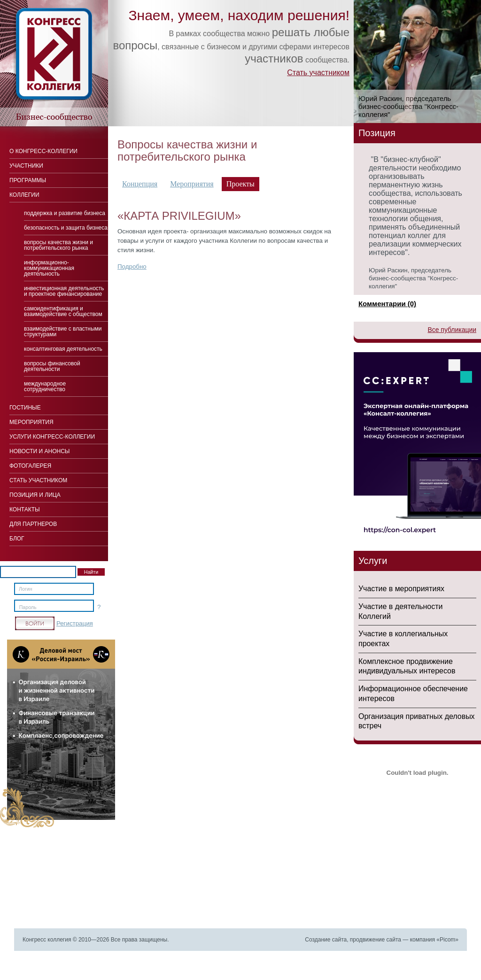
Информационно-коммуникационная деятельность (49, 268)
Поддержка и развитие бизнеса (65, 213)
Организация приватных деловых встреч (417, 721)
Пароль (28, 607)
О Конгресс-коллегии (43, 151)
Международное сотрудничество (45, 386)
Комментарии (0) (387, 304)
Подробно (132, 266)
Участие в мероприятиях (401, 589)
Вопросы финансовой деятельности (52, 366)
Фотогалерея (30, 466)
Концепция (140, 184)
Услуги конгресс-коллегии (52, 437)
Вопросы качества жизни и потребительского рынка (58, 245)
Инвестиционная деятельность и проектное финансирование (64, 291)
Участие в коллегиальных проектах (403, 639)
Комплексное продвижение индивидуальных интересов (407, 666)
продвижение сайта (376, 940)
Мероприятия (192, 184)
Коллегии (24, 195)
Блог (17, 539)
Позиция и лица (35, 495)
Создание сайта (326, 940)
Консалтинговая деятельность (63, 349)
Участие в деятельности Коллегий (400, 611)
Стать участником (318, 73)
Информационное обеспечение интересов (413, 694)
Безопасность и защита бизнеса (66, 228)
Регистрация (75, 623)
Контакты (25, 509)
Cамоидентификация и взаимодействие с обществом (63, 311)
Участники (26, 166)
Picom (447, 940)
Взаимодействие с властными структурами (63, 332)
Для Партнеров (33, 524)
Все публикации (452, 330)
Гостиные (25, 408)
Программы (28, 180)
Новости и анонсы (39, 451)
